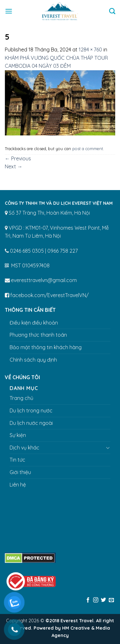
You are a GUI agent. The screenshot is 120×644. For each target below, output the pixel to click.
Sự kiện (18, 435)
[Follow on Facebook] (88, 600)
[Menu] (9, 11)
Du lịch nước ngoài (31, 423)
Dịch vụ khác (24, 448)
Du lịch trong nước (31, 410)
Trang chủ (21, 398)
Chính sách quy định (33, 360)
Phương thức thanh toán (38, 335)
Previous (18, 158)
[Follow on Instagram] (96, 600)
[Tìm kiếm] (112, 11)
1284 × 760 (90, 50)
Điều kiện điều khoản (34, 323)
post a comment (88, 149)
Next (14, 166)
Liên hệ (18, 485)
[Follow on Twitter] (103, 600)
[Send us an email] (111, 600)
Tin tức (17, 460)
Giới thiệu (20, 472)
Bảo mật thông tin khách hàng (46, 347)
